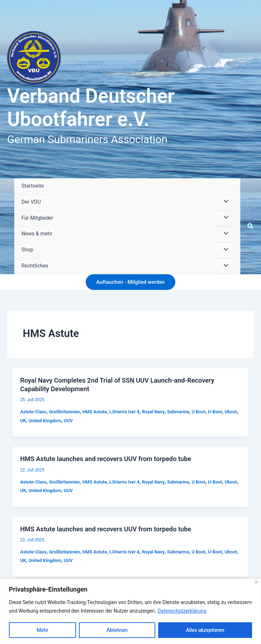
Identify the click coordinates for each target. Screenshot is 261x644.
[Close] (256, 582)
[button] (251, 226)
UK (23, 421)
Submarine (178, 412)
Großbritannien (64, 412)
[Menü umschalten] (224, 202)
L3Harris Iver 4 (124, 412)
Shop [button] (27, 250)
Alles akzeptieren (205, 630)
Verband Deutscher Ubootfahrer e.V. (91, 108)
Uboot (231, 412)
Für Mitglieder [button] (37, 218)
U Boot (199, 412)
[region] (130, 611)
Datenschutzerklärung (182, 611)
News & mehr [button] (37, 234)
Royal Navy (153, 412)
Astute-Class (33, 412)
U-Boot (215, 412)
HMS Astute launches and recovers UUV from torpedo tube (106, 459)
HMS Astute (95, 412)
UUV (68, 421)
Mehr (42, 630)
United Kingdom (45, 421)
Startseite (33, 186)
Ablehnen (117, 630)
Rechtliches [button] (35, 266)
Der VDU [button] (31, 202)
